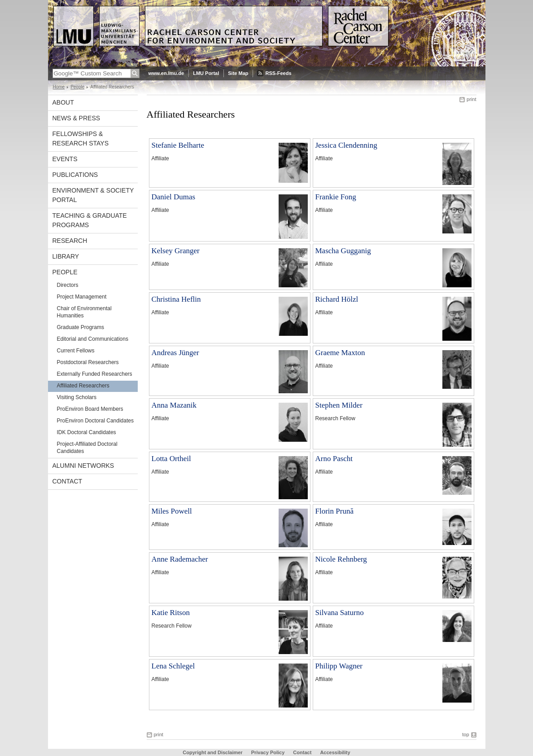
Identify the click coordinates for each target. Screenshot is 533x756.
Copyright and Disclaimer (212, 752)
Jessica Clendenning (346, 145)
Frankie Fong (336, 197)
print (471, 99)
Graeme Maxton (340, 353)
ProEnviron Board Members (90, 409)
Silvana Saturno (340, 613)
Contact (68, 481)
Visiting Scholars (77, 397)
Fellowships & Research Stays (81, 138)
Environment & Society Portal (93, 195)
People (77, 87)
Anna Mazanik (174, 405)
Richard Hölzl (337, 299)
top (465, 734)
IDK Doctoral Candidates (87, 432)
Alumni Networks (83, 466)
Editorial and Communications (93, 339)
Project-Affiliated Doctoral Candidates (87, 448)
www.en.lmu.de (166, 73)
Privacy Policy (268, 752)
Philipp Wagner (339, 666)
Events (65, 159)
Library (66, 256)
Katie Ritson (171, 613)
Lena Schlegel (173, 666)
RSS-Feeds (278, 73)
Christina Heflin (176, 299)
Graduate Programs (81, 327)
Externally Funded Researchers (95, 374)
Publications (75, 175)
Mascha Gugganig (343, 251)
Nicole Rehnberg (341, 559)
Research (70, 241)
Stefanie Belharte (178, 145)
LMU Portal (206, 73)
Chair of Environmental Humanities (84, 312)
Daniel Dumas (174, 197)
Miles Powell (172, 511)
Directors (68, 285)
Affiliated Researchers (83, 386)
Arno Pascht (334, 459)
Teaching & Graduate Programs (90, 220)
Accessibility (335, 752)
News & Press (76, 118)
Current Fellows (76, 351)
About (63, 102)
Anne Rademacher (180, 559)
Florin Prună (334, 511)
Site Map (238, 73)
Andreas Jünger (175, 353)
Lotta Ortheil (171, 459)
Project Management (82, 297)
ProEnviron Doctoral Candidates (95, 421)
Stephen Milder (339, 405)
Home (59, 87)
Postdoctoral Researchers (88, 362)
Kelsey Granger (176, 251)
